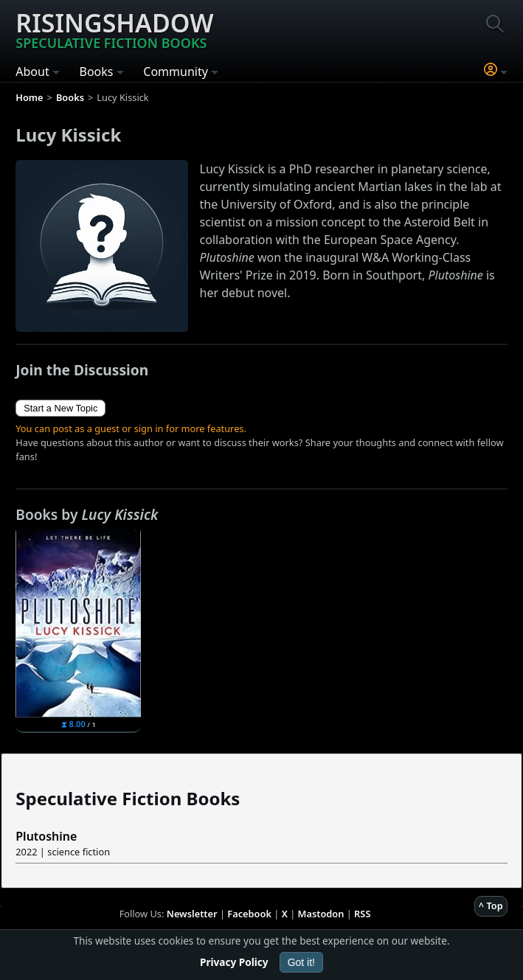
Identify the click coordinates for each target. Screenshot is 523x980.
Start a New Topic (60, 408)
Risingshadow (114, 29)
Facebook (249, 914)
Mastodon (321, 914)
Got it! (301, 962)
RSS (362, 914)
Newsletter (192, 914)
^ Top (491, 906)
